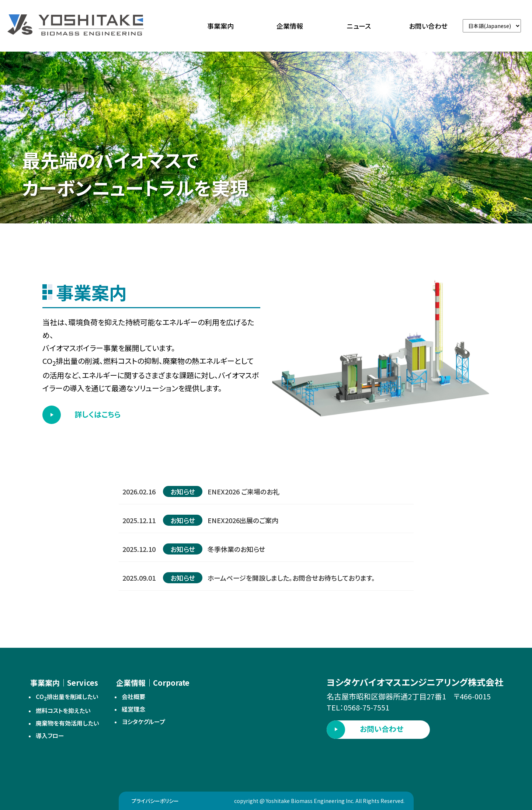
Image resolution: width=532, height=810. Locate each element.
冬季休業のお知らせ (236, 549)
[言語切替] (492, 26)
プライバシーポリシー (155, 801)
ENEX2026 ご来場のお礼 (244, 491)
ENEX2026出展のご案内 (243, 520)
